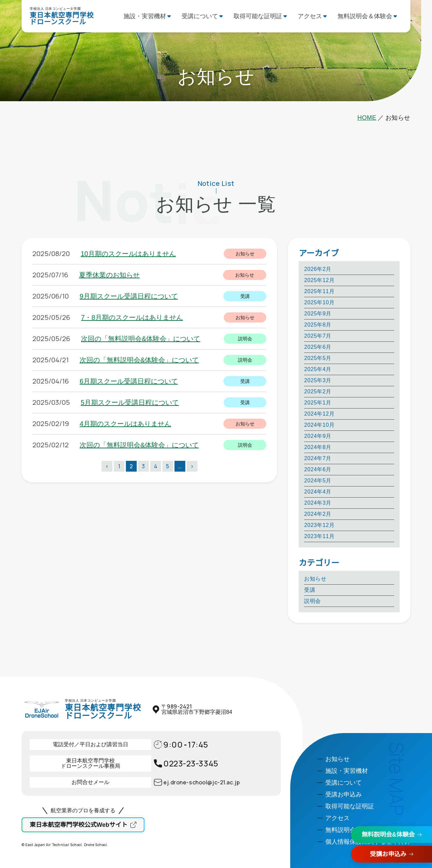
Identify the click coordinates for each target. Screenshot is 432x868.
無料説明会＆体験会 (365, 16)
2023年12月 (319, 525)
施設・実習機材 (145, 16)
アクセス (310, 16)
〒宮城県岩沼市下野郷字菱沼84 (197, 709)
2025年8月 (318, 325)
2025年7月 (318, 336)
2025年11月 (319, 291)
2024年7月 (318, 458)
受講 (310, 590)
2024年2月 (318, 514)
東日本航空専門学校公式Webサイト (79, 825)
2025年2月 (318, 391)
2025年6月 (318, 347)
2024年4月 (318, 492)
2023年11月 (319, 536)
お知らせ (315, 579)
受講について (200, 16)
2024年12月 (319, 414)
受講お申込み (388, 854)
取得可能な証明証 (258, 16)
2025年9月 (318, 314)
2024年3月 (318, 503)
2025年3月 (318, 380)
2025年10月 (319, 302)
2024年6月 (318, 469)
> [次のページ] (192, 466)
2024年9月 (318, 436)
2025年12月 (319, 280)
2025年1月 (318, 403)
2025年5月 (318, 358)
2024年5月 (318, 481)
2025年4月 (318, 369)
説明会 (313, 601)
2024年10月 (319, 425)
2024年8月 (318, 447)
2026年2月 (318, 269)
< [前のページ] (107, 466)
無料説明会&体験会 (388, 835)
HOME (367, 118)
